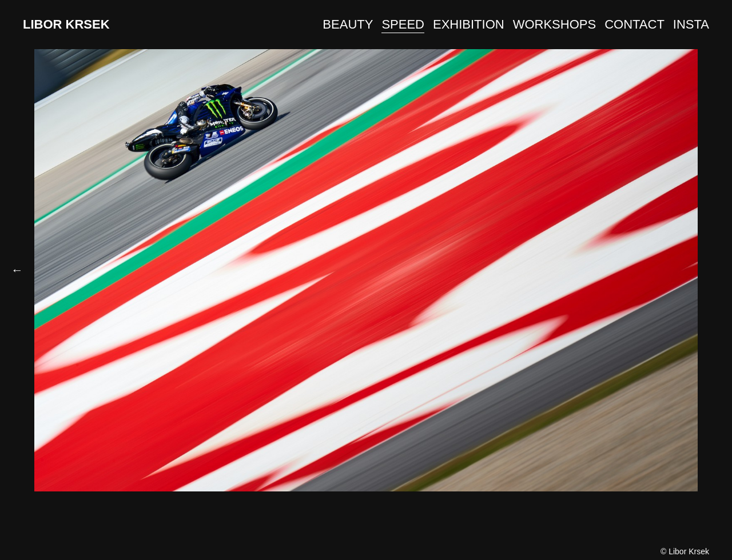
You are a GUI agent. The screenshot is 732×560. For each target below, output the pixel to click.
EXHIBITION (469, 24)
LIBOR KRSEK (66, 24)
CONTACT (634, 24)
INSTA (691, 24)
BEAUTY (348, 24)
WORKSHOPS (554, 24)
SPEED (403, 24)
